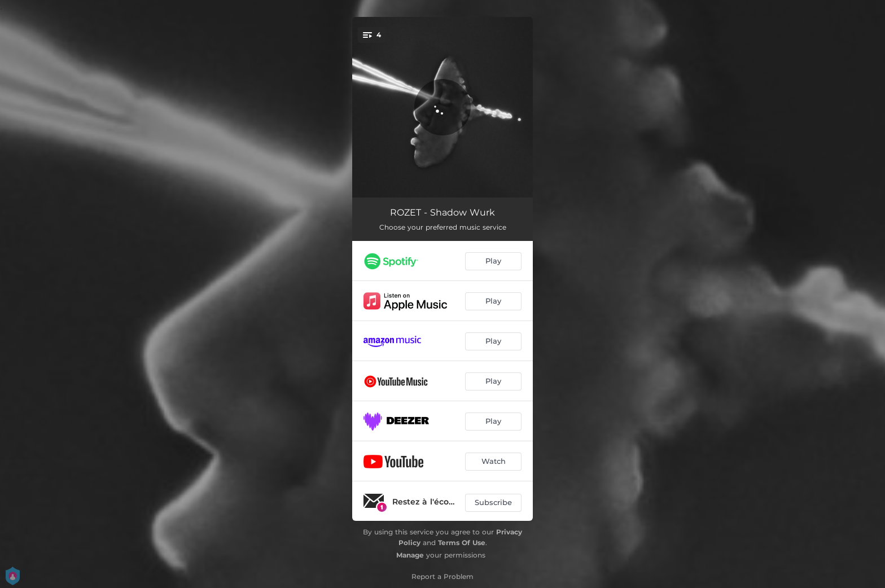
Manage (410, 555)
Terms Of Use (462, 543)
